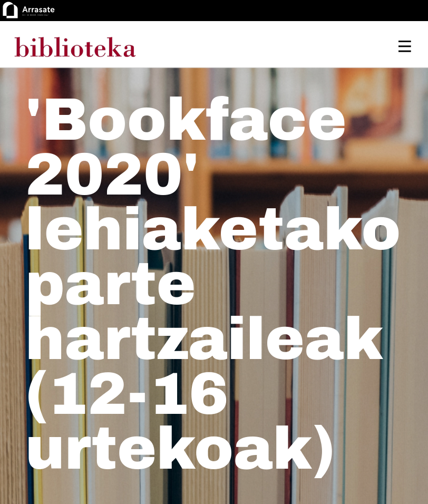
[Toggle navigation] (405, 46)
